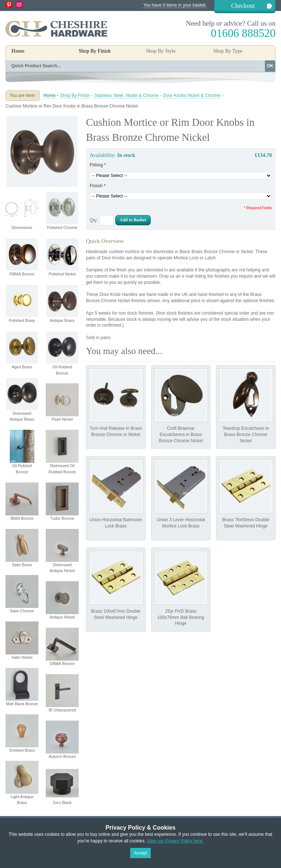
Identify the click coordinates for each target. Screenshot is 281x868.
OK (270, 66)
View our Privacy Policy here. (175, 841)
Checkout (243, 6)
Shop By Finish (75, 95)
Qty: (94, 220)
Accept (141, 853)
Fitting (98, 165)
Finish (98, 186)
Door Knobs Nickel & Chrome (192, 95)
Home (18, 51)
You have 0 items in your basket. (175, 5)
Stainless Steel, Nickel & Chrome (126, 95)
